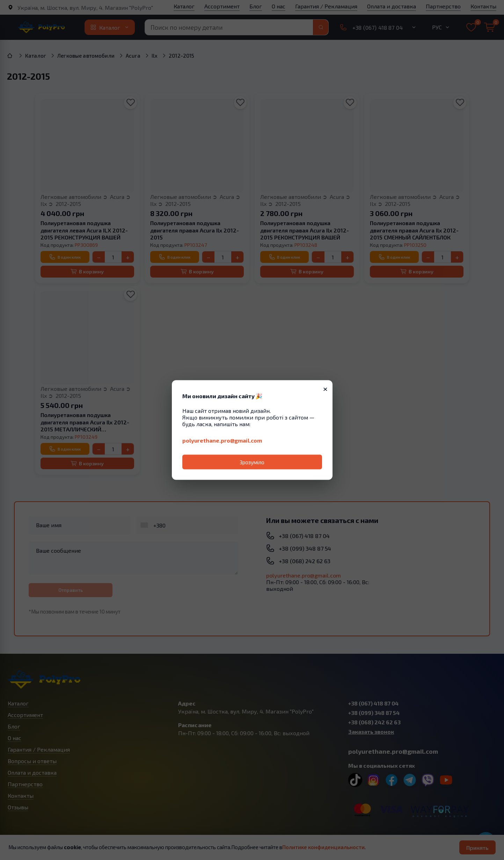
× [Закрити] (325, 388)
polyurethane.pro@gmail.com (222, 440)
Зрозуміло (252, 462)
